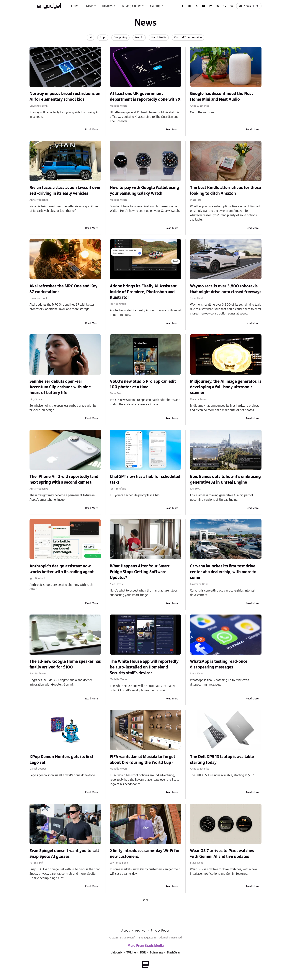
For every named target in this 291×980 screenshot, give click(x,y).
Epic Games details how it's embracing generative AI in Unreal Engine (225, 479)
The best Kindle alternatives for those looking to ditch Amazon (225, 191)
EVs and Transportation (188, 38)
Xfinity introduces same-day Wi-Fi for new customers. (145, 854)
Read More (92, 130)
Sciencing (156, 953)
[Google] (225, 6)
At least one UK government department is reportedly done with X (145, 97)
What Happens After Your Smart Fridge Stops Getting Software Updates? (140, 572)
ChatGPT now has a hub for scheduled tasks (145, 479)
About (125, 931)
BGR (143, 953)
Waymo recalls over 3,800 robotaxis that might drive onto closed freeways (226, 289)
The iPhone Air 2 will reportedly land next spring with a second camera (64, 479)
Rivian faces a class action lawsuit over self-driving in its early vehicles (65, 191)
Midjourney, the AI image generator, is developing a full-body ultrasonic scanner (226, 387)
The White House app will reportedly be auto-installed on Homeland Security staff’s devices (144, 667)
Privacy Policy (160, 931)
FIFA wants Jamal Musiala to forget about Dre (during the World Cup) (143, 760)
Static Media (127, 938)
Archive (140, 931)
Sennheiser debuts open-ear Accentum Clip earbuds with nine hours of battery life (60, 387)
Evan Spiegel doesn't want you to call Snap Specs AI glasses (64, 854)
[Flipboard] (211, 6)
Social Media (159, 38)
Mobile (139, 38)
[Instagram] (189, 6)
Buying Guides (132, 6)
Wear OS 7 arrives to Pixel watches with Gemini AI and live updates (222, 854)
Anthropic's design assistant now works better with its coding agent (62, 569)
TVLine (131, 953)
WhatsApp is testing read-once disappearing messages (219, 664)
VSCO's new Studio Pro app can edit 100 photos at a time (143, 384)
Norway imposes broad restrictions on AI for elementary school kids (65, 97)
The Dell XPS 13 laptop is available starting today (222, 760)
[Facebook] (182, 6)
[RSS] (232, 6)
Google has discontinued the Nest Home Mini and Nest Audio (221, 97)
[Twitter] (197, 6)
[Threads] (218, 6)
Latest (75, 6)
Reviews (108, 6)
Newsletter (249, 6)
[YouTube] (204, 6)
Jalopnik (117, 953)
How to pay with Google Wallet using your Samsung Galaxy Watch (144, 191)
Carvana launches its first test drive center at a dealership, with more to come (223, 572)
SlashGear (173, 953)
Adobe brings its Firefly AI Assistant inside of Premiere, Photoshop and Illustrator (143, 292)
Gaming (155, 6)
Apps (103, 38)
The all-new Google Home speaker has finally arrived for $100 (65, 664)
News (90, 6)
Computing (120, 38)
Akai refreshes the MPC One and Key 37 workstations (63, 289)
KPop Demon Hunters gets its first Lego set (61, 760)
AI (90, 38)
